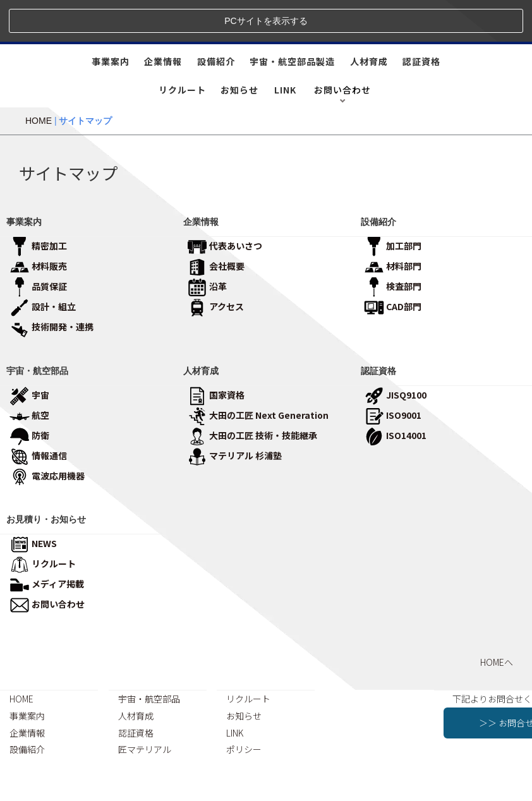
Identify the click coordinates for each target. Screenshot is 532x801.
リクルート (182, 48)
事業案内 (111, 20)
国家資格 (216, 352)
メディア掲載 (47, 542)
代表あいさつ (225, 203)
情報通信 (38, 413)
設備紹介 (216, 20)
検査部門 (393, 244)
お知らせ (239, 48)
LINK (285, 48)
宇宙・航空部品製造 (292, 20)
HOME (39, 79)
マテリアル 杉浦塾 (234, 413)
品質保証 (38, 244)
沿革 (207, 244)
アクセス (215, 264)
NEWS (33, 502)
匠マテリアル (145, 708)
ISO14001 (395, 393)
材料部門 (393, 224)
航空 (29, 373)
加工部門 (393, 203)
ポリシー (244, 708)
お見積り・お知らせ (46, 478)
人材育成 (369, 20)
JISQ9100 (395, 352)
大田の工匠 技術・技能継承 (252, 393)
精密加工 (38, 203)
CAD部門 (393, 264)
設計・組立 (43, 264)
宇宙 (29, 352)
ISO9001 (393, 373)
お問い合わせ (47, 562)
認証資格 (421, 20)
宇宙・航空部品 (37, 328)
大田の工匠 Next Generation (258, 373)
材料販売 (38, 224)
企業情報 (163, 20)
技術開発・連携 (51, 284)
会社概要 (216, 224)
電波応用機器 (47, 433)
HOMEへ (497, 620)
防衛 (29, 393)
